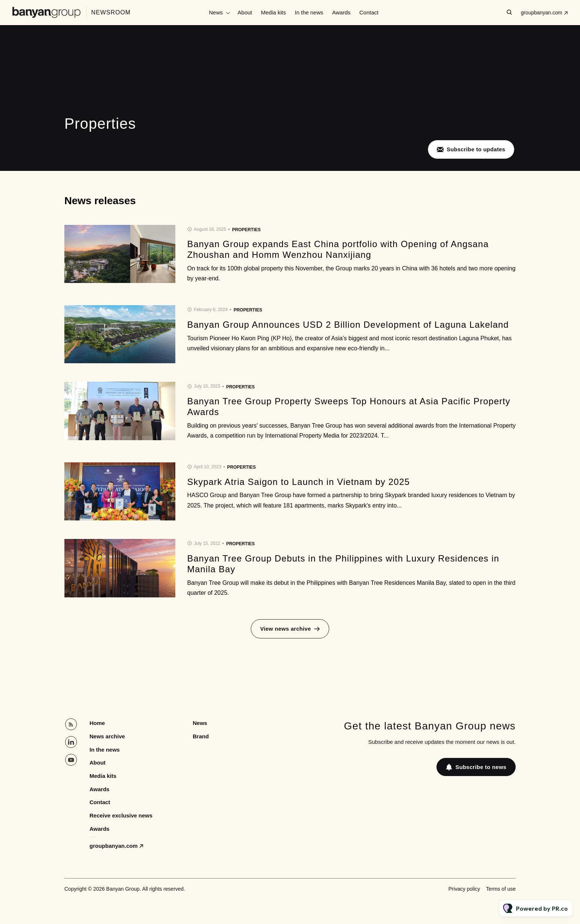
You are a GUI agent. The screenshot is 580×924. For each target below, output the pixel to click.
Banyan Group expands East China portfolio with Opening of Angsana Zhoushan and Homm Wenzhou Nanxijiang (338, 249)
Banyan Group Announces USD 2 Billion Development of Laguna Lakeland (348, 325)
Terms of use (501, 889)
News (216, 12)
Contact (369, 12)
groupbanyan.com (542, 13)
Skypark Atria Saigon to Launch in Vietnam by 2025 (299, 482)
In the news (309, 12)
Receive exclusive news (121, 815)
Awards (341, 12)
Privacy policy (464, 889)
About (245, 12)
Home (97, 723)
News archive (107, 736)
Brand (201, 736)
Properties (246, 230)
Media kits (274, 12)
